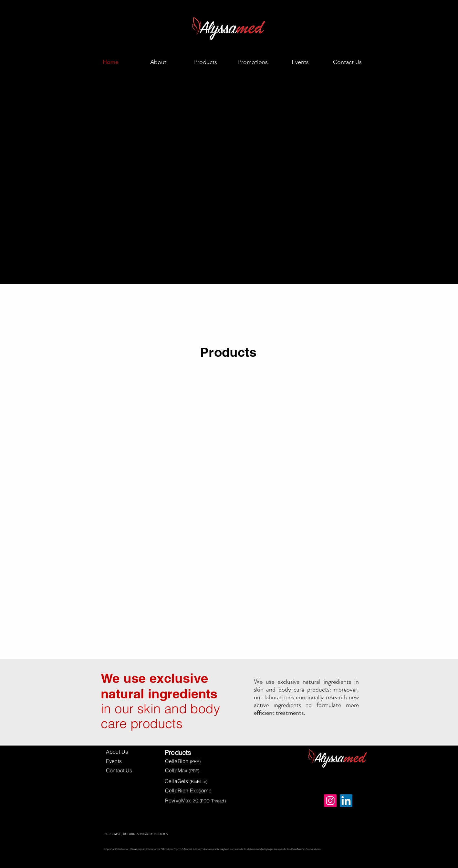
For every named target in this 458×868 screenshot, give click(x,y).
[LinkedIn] (346, 801)
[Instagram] (330, 801)
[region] (122, 439)
